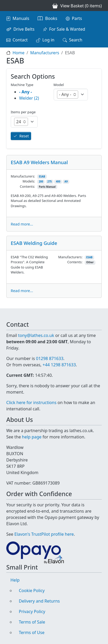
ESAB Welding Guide (34, 243)
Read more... (22, 224)
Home (19, 53)
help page (32, 437)
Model (59, 85)
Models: (29, 181)
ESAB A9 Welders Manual (39, 162)
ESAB (42, 177)
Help (15, 580)
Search (76, 40)
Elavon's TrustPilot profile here (44, 534)
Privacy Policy (32, 611)
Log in (48, 40)
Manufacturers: (23, 176)
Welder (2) (29, 98)
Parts (77, 18)
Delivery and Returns (39, 601)
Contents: (27, 186)
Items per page (23, 112)
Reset (24, 136)
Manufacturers (45, 53)
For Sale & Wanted (67, 29)
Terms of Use (32, 632)
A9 (66, 182)
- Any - (25, 92)
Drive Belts (24, 29)
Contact (20, 40)
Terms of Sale (32, 622)
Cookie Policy (32, 591)
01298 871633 (50, 358)
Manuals (21, 18)
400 (58, 182)
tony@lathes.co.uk (36, 335)
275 (50, 182)
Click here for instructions (31, 402)
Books (51, 18)
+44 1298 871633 (59, 365)
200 (41, 182)
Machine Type (22, 85)
